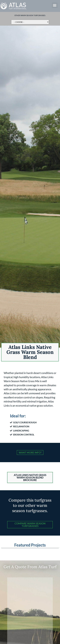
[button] (55, 5)
